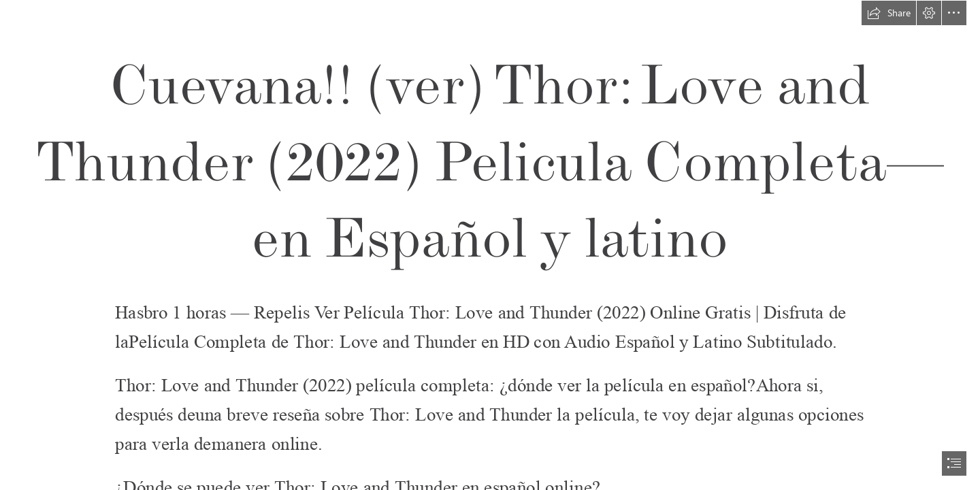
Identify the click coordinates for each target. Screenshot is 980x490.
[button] (889, 13)
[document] (490, 245)
